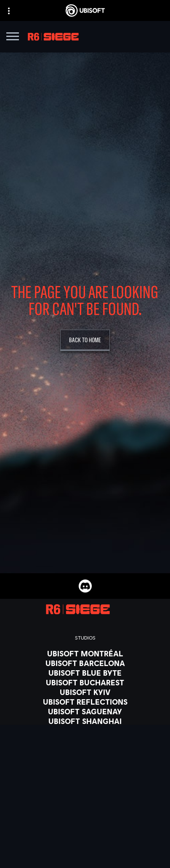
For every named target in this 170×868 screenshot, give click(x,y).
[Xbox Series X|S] (85, 784)
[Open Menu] (13, 38)
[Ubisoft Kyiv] (85, 692)
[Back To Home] (85, 340)
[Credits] (85, 740)
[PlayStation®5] (85, 803)
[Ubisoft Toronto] (85, 731)
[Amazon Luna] (85, 832)
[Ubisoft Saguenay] (85, 711)
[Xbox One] (85, 793)
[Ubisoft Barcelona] (85, 663)
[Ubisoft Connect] (85, 822)
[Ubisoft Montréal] (85, 653)
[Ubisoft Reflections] (85, 702)
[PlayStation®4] (85, 813)
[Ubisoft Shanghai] (85, 721)
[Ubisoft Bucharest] (85, 682)
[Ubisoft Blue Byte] (85, 673)
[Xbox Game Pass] (85, 774)
